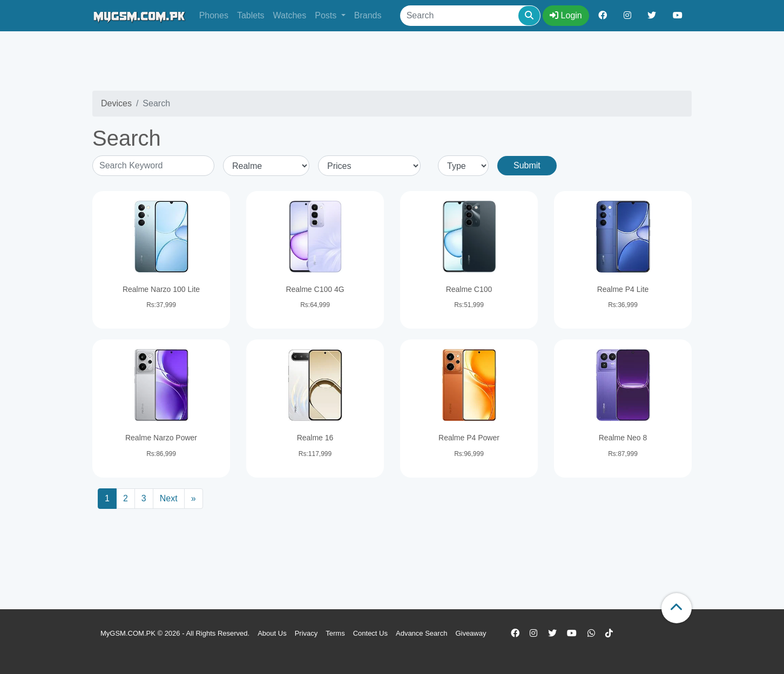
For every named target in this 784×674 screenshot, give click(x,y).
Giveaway (471, 633)
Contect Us (370, 633)
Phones (214, 15)
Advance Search (421, 633)
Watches (290, 15)
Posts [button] (327, 15)
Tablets (251, 15)
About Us (272, 633)
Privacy (306, 633)
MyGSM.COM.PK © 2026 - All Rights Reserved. (175, 633)
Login (566, 15)
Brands (368, 15)
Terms (335, 633)
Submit (527, 165)
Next (169, 498)
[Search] (470, 16)
